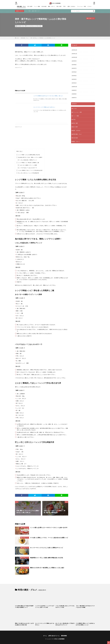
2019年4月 (74, 76)
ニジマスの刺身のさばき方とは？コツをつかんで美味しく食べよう (48, 96)
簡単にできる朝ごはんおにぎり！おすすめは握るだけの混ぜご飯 (24, 624)
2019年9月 (74, 61)
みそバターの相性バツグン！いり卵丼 (27, 165)
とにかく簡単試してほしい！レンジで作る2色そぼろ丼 (29, 170)
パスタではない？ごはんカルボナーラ (27, 168)
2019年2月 (74, 83)
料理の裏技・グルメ (21, 6)
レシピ (35, 26)
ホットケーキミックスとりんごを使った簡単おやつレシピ (47, 548)
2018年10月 (74, 87)
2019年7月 (74, 68)
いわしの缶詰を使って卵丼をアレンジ (27, 160)
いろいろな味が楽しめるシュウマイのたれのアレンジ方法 (65, 607)
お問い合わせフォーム (54, 636)
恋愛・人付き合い (71, 6)
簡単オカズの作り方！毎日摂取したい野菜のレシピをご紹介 (47, 568)
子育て (64, 6)
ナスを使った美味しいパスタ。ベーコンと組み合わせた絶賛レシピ (49, 538)
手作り (38, 26)
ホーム (45, 636)
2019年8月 (74, 65)
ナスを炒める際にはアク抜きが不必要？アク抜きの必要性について (24, 607)
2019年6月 (74, 72)
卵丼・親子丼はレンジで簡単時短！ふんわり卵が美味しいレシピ (43, 38)
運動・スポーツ (51, 6)
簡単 (40, 26)
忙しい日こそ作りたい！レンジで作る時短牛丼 (28, 173)
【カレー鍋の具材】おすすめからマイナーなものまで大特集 (85, 607)
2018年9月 (74, 90)
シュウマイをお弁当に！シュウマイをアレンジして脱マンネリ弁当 (45, 607)
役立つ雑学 (30, 6)
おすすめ (32, 26)
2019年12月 (74, 50)
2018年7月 (74, 98)
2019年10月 (74, 57)
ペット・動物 (37, 6)
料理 (35, 11)
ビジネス (89, 6)
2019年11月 (74, 54)
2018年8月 (74, 94)
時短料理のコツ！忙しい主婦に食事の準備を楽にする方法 (47, 558)
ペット (26, 11)
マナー (39, 11)
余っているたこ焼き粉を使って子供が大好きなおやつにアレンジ (65, 624)
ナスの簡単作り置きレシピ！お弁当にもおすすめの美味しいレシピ (85, 624)
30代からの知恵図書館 (59, 639)
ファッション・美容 (81, 6)
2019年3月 (74, 79)
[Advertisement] (42, 78)
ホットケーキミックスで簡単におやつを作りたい (44, 107)
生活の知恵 (44, 6)
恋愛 (33, 11)
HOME (18, 38)
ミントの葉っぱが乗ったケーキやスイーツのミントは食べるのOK (49, 527)
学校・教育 (59, 6)
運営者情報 (64, 636)
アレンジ (28, 26)
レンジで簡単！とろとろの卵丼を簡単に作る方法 (28, 155)
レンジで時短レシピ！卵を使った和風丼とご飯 (28, 163)
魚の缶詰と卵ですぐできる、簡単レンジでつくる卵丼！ (30, 157)
